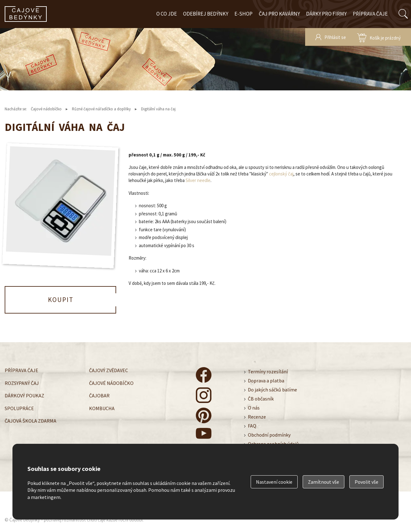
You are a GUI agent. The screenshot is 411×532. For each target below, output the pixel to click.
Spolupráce (19, 408)
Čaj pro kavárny (279, 14)
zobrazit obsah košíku (379, 37)
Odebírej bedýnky (206, 14)
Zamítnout (324, 482)
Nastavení (274, 482)
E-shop (243, 14)
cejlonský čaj (281, 174)
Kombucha (102, 408)
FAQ (252, 426)
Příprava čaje (370, 14)
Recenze (257, 417)
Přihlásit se (335, 37)
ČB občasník (261, 399)
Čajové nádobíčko (46, 109)
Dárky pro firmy (326, 14)
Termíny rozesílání (268, 371)
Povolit (366, 482)
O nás (254, 408)
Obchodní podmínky (269, 435)
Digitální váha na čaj (158, 109)
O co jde (167, 14)
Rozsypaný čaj (22, 383)
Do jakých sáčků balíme (272, 390)
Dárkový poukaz (24, 395)
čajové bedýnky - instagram (204, 395)
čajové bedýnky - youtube (204, 436)
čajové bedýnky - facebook (204, 375)
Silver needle (198, 180)
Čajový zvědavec (109, 370)
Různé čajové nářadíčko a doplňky (101, 109)
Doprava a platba (266, 381)
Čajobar (99, 395)
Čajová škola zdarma (31, 421)
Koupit (61, 300)
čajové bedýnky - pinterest (204, 415)
